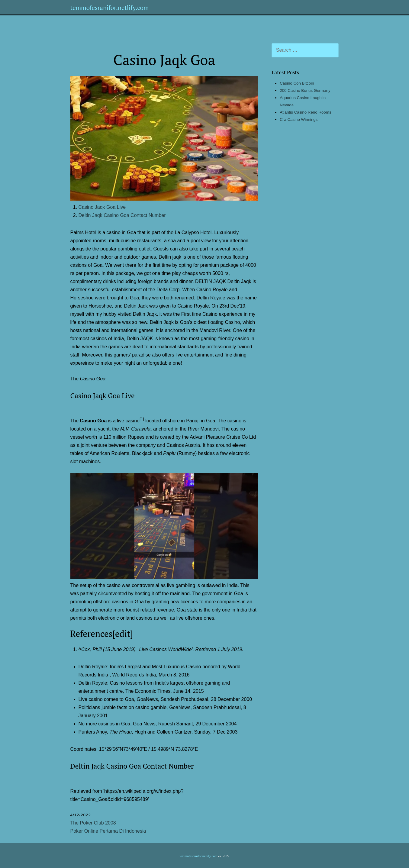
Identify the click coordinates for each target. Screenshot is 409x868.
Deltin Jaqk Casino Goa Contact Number (122, 215)
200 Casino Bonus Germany (305, 90)
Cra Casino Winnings (299, 119)
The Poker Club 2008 (93, 823)
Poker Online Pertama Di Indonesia (108, 831)
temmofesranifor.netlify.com (110, 8)
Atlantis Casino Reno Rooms (305, 112)
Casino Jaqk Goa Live (102, 207)
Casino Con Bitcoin (297, 83)
